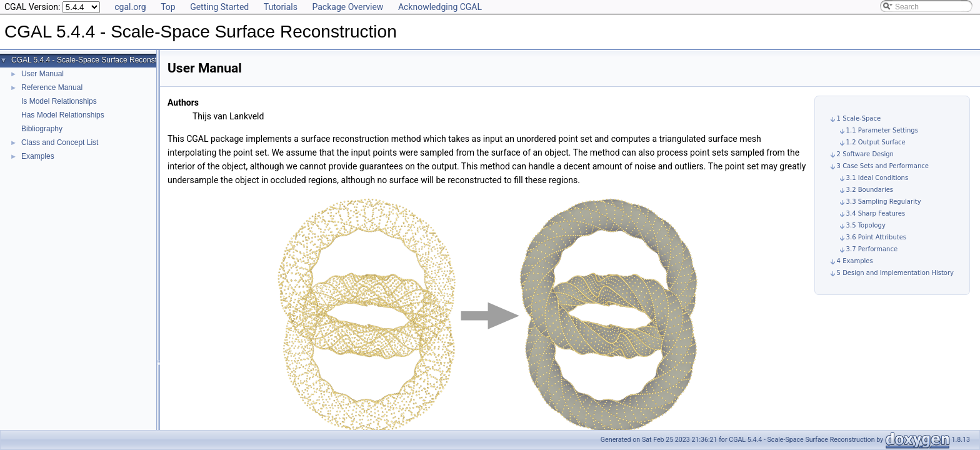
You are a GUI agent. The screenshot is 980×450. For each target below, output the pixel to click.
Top (168, 7)
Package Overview (347, 7)
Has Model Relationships (63, 115)
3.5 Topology (866, 225)
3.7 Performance (872, 249)
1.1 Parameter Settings (882, 130)
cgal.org (130, 7)
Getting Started (219, 7)
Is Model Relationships (59, 101)
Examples (38, 156)
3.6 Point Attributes (876, 237)
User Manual (42, 74)
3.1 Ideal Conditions (877, 178)
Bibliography (42, 129)
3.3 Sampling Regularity (884, 202)
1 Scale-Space (859, 118)
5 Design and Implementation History (895, 273)
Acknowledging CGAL (440, 7)
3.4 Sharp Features (876, 213)
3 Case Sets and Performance (883, 166)
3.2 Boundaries (870, 190)
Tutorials (281, 7)
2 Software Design (865, 154)
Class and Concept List (60, 142)
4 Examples (855, 261)
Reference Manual (52, 87)
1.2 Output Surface (876, 142)
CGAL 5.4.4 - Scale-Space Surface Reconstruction (95, 60)
